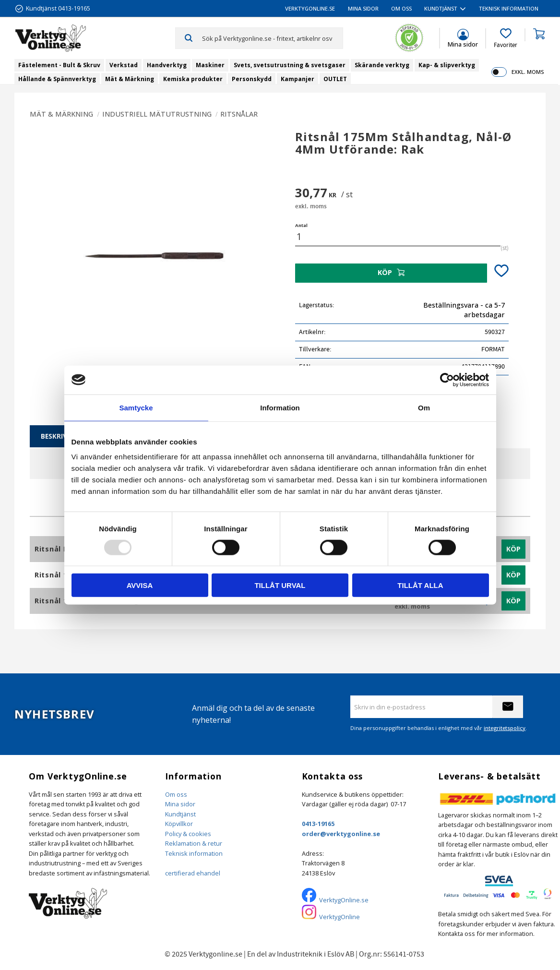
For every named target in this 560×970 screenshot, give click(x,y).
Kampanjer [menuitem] (298, 79)
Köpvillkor (179, 824)
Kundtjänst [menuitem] (441, 8)
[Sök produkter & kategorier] (272, 38)
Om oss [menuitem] (401, 8)
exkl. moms (528, 72)
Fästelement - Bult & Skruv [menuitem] (59, 65)
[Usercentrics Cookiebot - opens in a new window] (447, 380)
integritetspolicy (505, 728)
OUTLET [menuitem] (335, 79)
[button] (506, 38)
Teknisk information (194, 853)
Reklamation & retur (194, 843)
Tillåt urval (280, 585)
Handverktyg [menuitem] (167, 65)
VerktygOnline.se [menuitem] (310, 8)
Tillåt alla (420, 585)
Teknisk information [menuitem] (509, 8)
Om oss (176, 794)
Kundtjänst (180, 814)
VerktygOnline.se (344, 900)
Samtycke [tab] (136, 407)
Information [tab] (280, 407)
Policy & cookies (188, 834)
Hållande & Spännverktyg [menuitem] (57, 79)
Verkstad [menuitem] (124, 65)
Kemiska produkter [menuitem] (193, 79)
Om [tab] (424, 407)
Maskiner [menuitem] (210, 65)
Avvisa (140, 585)
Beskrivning (63, 436)
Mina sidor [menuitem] (363, 8)
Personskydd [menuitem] (252, 79)
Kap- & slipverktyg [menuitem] (447, 65)
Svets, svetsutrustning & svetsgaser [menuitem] (290, 65)
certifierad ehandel (193, 873)
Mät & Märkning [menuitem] (130, 79)
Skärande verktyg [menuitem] (382, 65)
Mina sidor (180, 804)
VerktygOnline (340, 917)
